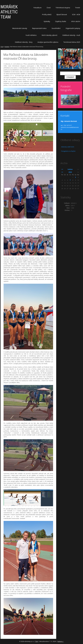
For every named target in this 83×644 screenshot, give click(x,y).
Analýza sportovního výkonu (48, 42)
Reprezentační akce (39, 28)
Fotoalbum (38, 8)
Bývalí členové (62, 14)
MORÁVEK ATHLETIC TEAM (9, 12)
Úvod (49, 8)
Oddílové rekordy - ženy (24, 42)
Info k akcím (76, 21)
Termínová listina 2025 (72, 42)
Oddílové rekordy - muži (71, 35)
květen (70, 169)
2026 (70, 172)
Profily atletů (47, 14)
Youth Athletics (31, 35)
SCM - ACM (76, 14)
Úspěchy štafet (61, 21)
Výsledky (47, 21)
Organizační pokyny (73, 28)
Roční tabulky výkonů (49, 35)
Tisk (37, 641)
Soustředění (56, 28)
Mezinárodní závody (20, 28)
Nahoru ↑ (61, 641)
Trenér (78, 8)
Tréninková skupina (63, 8)
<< (62, 169)
